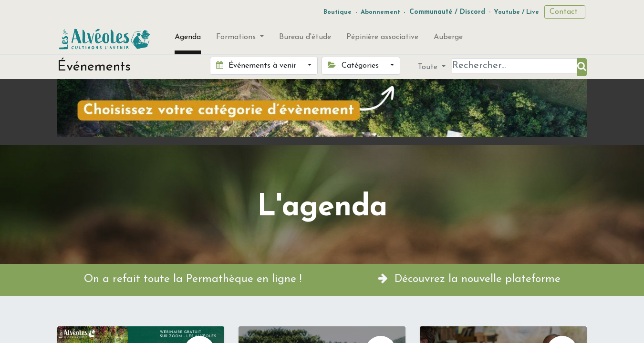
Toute (429, 67)
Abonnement (380, 12)
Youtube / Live (516, 12)
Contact (565, 12)
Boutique (338, 12)
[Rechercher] (582, 67)
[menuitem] (188, 39)
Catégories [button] (354, 65)
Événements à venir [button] (257, 65)
